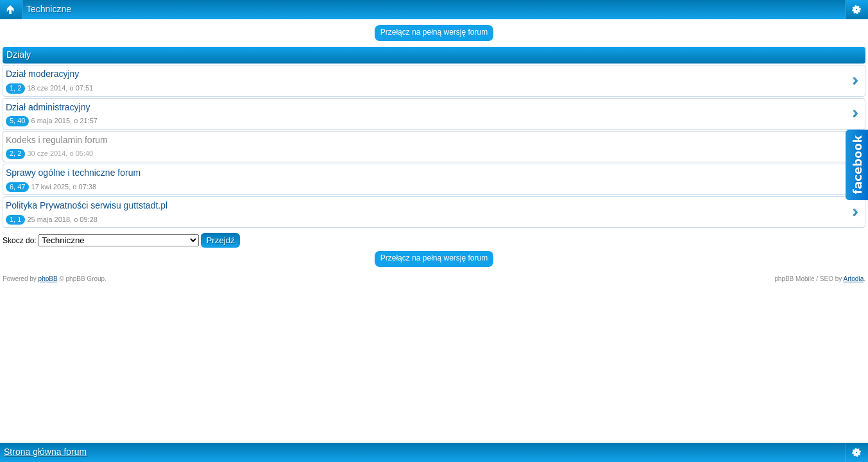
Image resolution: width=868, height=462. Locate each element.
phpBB (48, 279)
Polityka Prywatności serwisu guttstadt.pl (87, 205)
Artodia (854, 279)
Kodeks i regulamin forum (57, 140)
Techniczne (49, 9)
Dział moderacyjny (42, 74)
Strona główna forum (45, 452)
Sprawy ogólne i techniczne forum (73, 173)
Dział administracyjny (48, 107)
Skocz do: (20, 241)
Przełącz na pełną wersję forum (434, 32)
